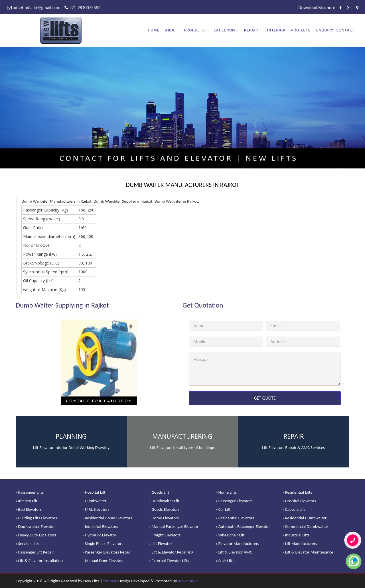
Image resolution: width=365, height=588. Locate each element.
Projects (301, 30)
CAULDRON (225, 30)
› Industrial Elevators (100, 526)
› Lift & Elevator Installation (39, 561)
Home (154, 30)
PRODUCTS (194, 30)
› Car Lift (223, 509)
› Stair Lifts (225, 561)
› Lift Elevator (161, 544)
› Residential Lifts (297, 492)
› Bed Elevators (29, 509)
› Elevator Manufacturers (237, 544)
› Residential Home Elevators (107, 518)
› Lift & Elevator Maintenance (308, 552)
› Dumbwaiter (94, 501)
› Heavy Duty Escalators (36, 535)
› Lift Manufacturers (300, 544)
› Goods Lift (159, 492)
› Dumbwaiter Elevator (35, 526)
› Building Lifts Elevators (36, 518)
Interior (276, 30)
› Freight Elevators (165, 535)
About (172, 30)
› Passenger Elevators (234, 501)
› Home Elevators (164, 518)
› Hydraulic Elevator (99, 535)
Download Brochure (317, 8)
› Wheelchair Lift (230, 535)
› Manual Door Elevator (103, 561)
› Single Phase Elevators (103, 544)
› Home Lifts (226, 492)
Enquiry (325, 30)
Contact (346, 30)
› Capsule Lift (294, 509)
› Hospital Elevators (299, 501)
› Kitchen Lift (27, 501)
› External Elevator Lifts (169, 561)
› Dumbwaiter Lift (164, 501)
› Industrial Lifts (296, 535)
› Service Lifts (27, 544)
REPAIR (251, 30)
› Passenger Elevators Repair (107, 552)
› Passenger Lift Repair (35, 552)
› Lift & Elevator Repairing (171, 552)
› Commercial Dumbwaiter (305, 526)
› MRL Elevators (96, 509)
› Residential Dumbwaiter (305, 518)
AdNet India (188, 581)
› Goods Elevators (164, 509)
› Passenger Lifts (30, 492)
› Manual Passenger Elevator (174, 526)
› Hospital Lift (94, 492)
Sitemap (110, 581)
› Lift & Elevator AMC (234, 552)
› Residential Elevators (235, 518)
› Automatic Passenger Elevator (243, 526)
